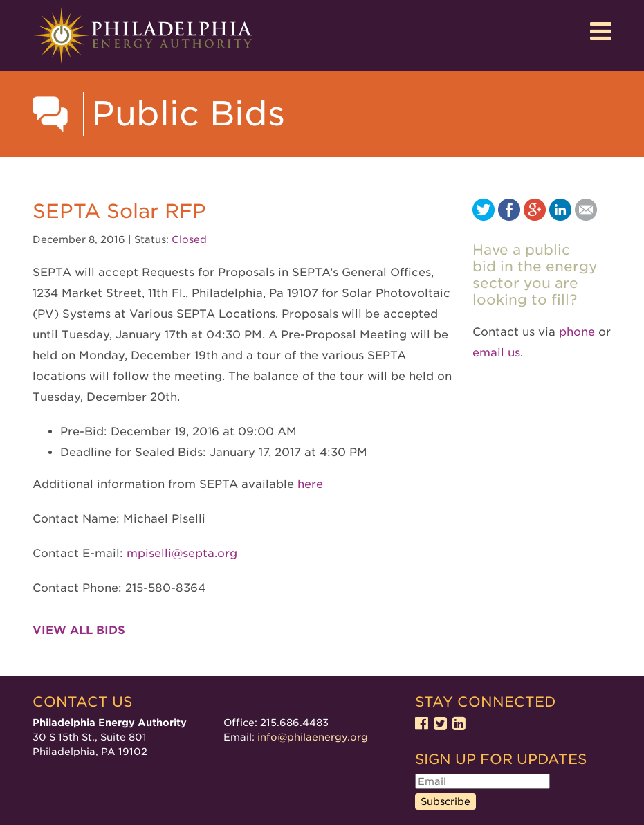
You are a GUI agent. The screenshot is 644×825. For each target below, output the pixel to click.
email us (496, 353)
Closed (189, 239)
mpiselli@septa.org (182, 553)
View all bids (79, 630)
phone (577, 332)
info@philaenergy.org (313, 737)
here (310, 484)
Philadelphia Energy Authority (142, 36)
